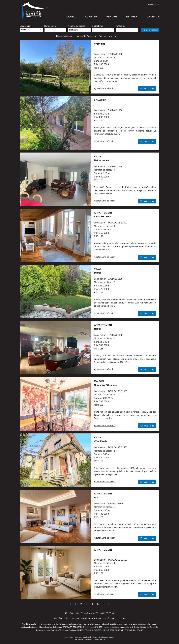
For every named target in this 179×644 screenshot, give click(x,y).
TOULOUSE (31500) (93, 630)
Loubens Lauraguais (120, 627)
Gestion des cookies (107, 637)
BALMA (58, 627)
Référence (121, 26)
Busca (98, 498)
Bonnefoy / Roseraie (106, 385)
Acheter (91, 17)
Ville (112, 36)
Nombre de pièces (77, 26)
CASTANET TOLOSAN (72, 627)
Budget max (98, 26)
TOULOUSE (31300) (60, 630)
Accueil (70, 17)
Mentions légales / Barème (86, 637)
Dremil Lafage (88, 627)
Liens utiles (69, 637)
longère (100, 100)
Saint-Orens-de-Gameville (147, 627)
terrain (100, 44)
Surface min (50, 26)
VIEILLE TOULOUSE (111, 630)
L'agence (153, 17)
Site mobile (79, 639)
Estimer (132, 17)
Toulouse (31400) (76, 630)
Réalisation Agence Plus (95, 639)
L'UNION (99, 627)
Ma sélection (154, 5)
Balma (98, 273)
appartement (103, 213)
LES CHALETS (103, 217)
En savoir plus (147, 89)
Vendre (112, 17)
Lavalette (107, 627)
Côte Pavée (101, 441)
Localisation (26, 26)
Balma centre (102, 160)
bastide (113, 624)
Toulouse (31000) (43, 630)
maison (99, 381)
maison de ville (144, 624)
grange (120, 624)
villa (98, 157)
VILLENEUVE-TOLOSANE (132, 630)
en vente (80, 624)
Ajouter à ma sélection (105, 88)
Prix (103, 36)
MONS (133, 627)
